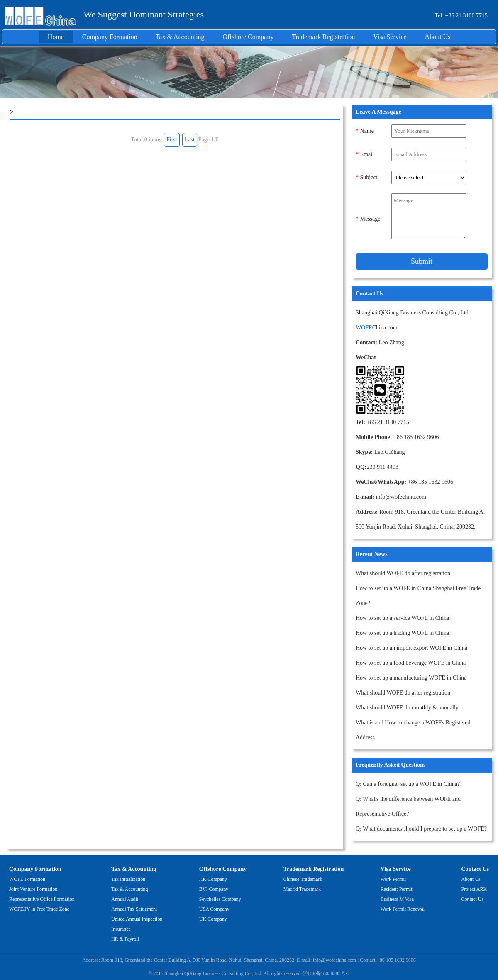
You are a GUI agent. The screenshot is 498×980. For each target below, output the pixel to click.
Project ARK (474, 889)
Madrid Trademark (302, 889)
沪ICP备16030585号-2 (326, 973)
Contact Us (475, 869)
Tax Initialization (128, 879)
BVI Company (214, 889)
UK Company (213, 919)
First (172, 140)
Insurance (121, 929)
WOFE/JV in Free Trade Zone (39, 909)
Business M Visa (397, 899)
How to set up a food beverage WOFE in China (411, 663)
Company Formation (110, 37)
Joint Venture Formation (33, 889)
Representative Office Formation (42, 899)
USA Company (214, 909)
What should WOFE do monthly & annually (407, 708)
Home (56, 37)
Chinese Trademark (303, 879)
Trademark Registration (323, 37)
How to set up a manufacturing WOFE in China (411, 678)
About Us (438, 37)
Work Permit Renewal (403, 909)
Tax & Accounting (180, 37)
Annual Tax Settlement (134, 909)
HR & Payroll (125, 939)
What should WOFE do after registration (403, 573)
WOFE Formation (27, 879)
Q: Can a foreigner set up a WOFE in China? (408, 784)
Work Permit (393, 879)
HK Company (213, 879)
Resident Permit (397, 889)
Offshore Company (248, 37)
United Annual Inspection (137, 919)
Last (190, 140)
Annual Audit (125, 899)
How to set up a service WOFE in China (402, 618)
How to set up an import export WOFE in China (411, 648)
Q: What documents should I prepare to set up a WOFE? (421, 829)
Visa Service (390, 37)
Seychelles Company (220, 899)
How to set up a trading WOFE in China (402, 633)
